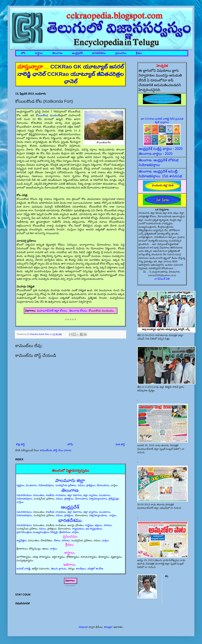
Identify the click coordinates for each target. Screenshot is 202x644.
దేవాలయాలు (103, 485)
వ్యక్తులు (20, 485)
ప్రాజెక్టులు (91, 485)
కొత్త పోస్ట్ (20, 444)
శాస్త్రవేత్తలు (22, 540)
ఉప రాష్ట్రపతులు (94, 529)
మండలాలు (31, 485)
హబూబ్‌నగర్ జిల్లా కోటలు (53, 311)
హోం (23, 53)
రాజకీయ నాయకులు (56, 495)
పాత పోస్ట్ (120, 444)
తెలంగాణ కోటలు (78, 311)
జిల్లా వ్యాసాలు (91, 495)
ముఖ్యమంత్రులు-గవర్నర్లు (46, 532)
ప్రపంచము (121, 53)
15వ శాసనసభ (172, 176)
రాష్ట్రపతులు (78, 529)
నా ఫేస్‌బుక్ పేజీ (162, 279)
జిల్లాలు (99, 525)
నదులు (81, 485)
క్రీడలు (139, 53)
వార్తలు (20, 502)
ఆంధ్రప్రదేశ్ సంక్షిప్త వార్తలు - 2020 (161, 149)
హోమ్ (70, 444)
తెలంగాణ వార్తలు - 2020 (156, 154)
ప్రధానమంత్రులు (24, 532)
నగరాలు (108, 525)
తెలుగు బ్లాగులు (59, 569)
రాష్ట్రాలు (89, 525)
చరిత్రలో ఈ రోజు (95, 569)
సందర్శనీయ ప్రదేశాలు (66, 485)
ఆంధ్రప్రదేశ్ (77, 53)
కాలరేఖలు (81, 569)
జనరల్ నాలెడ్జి (24, 569)
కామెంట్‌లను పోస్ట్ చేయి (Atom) (56, 450)
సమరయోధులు (24, 495)
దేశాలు (57, 540)
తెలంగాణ (57, 53)
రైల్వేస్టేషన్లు (114, 499)
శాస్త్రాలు (39, 53)
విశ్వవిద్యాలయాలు (98, 499)
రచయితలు (39, 495)
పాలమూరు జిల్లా (70, 480)
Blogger (108, 627)
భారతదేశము (99, 53)
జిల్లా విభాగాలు (75, 495)
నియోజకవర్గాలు (46, 485)
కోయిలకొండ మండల (47, 115)
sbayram (83, 627)
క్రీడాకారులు (65, 532)
